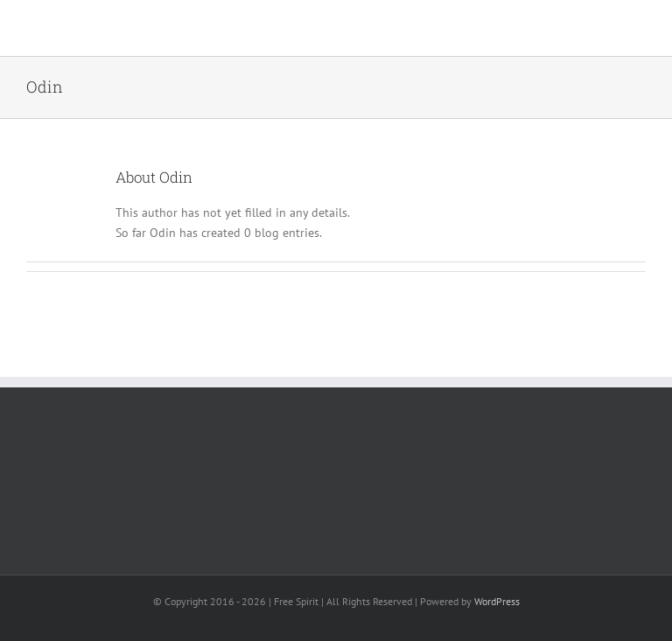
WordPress (497, 601)
